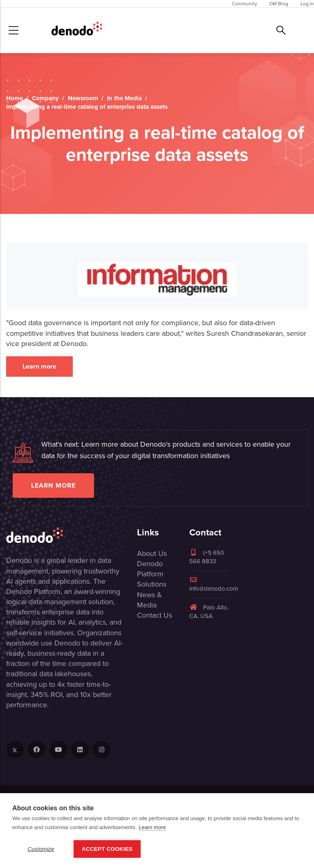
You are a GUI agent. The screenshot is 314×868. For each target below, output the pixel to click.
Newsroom (83, 98)
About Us (152, 553)
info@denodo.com (214, 585)
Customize (41, 849)
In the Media (124, 98)
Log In (307, 4)
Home (15, 98)
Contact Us (155, 615)
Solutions (152, 584)
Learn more (39, 366)
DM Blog (279, 4)
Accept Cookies (107, 849)
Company (45, 98)
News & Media (149, 600)
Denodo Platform (150, 569)
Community (244, 4)
